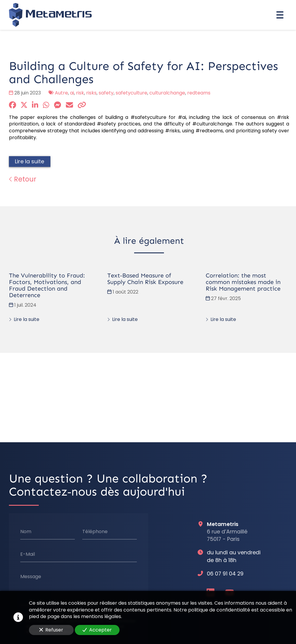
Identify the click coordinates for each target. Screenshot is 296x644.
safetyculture (131, 93)
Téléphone (95, 532)
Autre (61, 93)
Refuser (51, 630)
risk (80, 93)
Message (31, 577)
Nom (26, 532)
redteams (199, 93)
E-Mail (28, 554)
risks (91, 93)
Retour (23, 179)
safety (106, 93)
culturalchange (167, 93)
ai (72, 93)
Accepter (97, 630)
